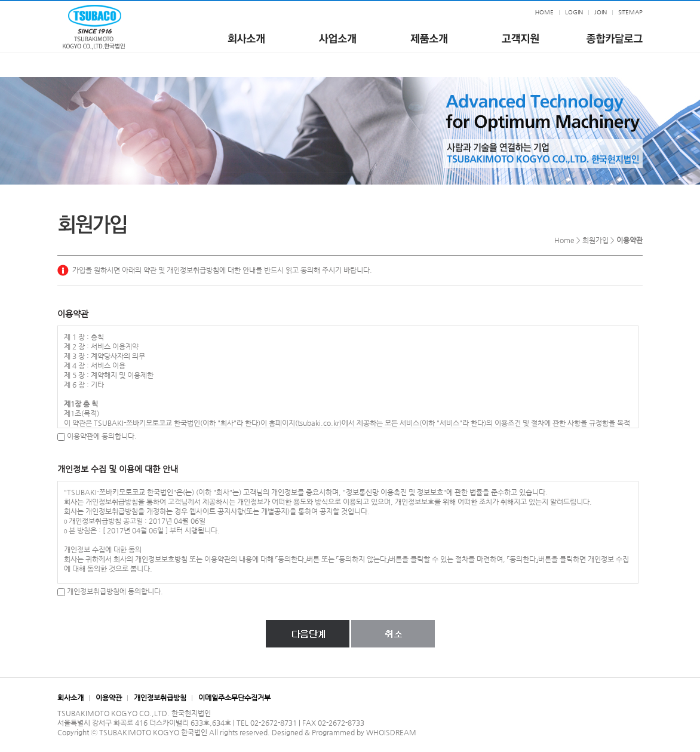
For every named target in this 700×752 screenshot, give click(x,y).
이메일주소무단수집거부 (234, 698)
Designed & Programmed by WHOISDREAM (344, 732)
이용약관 (109, 698)
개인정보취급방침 (160, 698)
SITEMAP (630, 12)
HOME (544, 12)
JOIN (601, 12)
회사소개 (70, 698)
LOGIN (574, 12)
